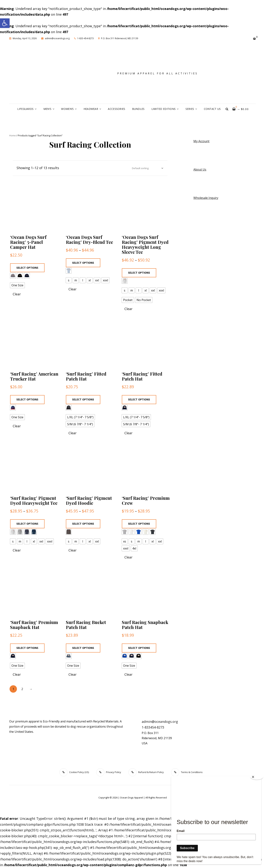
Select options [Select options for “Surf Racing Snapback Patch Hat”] (139, 648)
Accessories (116, 109)
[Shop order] (147, 168)
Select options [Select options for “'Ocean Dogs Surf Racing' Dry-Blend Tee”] (83, 263)
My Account (201, 141)
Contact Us (212, 109)
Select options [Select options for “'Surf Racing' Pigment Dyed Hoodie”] (83, 524)
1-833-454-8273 (84, 38)
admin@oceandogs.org (55, 38)
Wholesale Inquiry (206, 198)
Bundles (138, 109)
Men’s (47, 109)
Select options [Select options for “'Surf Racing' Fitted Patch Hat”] (83, 399)
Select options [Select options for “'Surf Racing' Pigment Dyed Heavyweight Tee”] (27, 524)
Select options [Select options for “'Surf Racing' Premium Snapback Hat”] (27, 648)
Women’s (67, 109)
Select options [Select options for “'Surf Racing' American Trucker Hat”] (27, 399)
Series (190, 109)
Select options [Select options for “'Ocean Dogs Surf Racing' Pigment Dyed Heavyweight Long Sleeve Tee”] (139, 273)
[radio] (13, 276)
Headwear (91, 109)
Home (13, 135)
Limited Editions (164, 109)
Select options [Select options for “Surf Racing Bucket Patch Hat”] (83, 648)
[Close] (257, 777)
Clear (17, 294)
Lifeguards (25, 109)
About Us (200, 169)
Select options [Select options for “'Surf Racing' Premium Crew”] (139, 524)
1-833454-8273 (153, 727)
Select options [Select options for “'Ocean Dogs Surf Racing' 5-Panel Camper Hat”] (27, 268)
